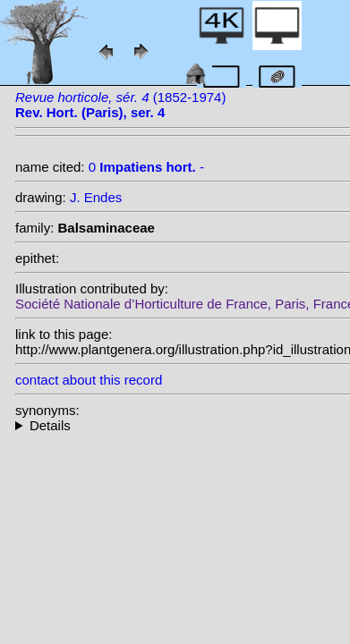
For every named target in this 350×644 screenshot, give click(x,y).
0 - (146, 167)
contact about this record (89, 380)
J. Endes (96, 197)
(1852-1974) (120, 105)
